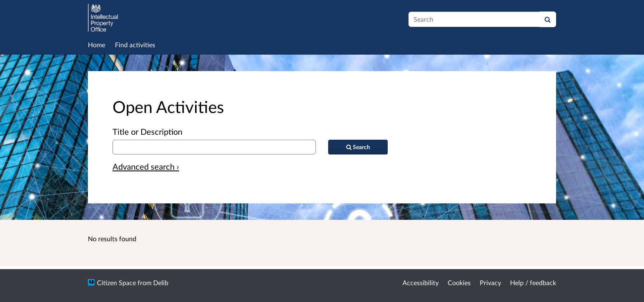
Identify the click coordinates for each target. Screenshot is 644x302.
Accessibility (421, 282)
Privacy (490, 282)
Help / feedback (533, 282)
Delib (161, 282)
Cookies (459, 282)
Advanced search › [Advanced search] (146, 166)
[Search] (548, 19)
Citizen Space (116, 282)
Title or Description (147, 131)
